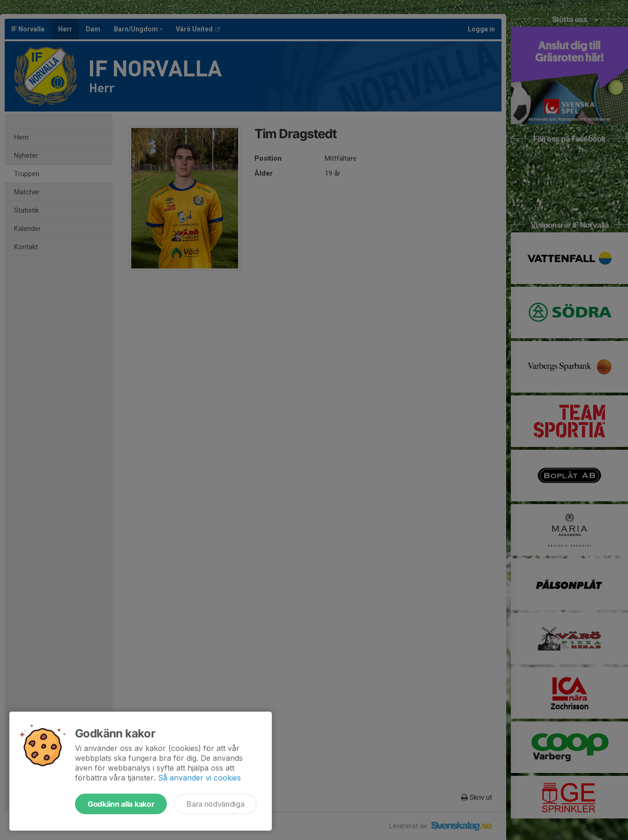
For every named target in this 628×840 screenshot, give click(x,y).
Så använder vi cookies (199, 778)
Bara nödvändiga (215, 804)
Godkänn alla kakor (121, 804)
